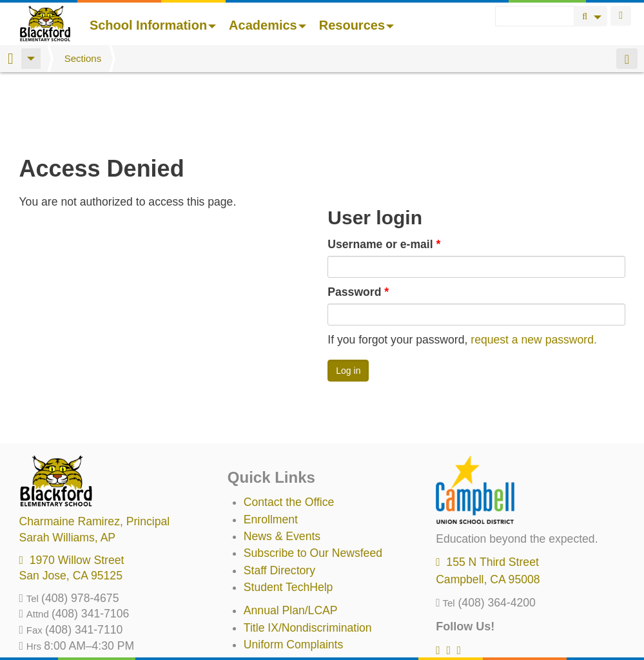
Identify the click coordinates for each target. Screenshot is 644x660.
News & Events (282, 469)
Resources (356, 25)
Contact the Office (289, 434)
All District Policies (290, 628)
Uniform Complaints (293, 577)
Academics (268, 25)
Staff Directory (279, 503)
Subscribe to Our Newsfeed (313, 485)
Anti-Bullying (275, 594)
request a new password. (534, 272)
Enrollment (271, 452)
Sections (83, 58)
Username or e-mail (384, 177)
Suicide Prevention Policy (308, 611)
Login (621, 16)
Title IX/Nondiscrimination (308, 560)
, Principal (95, 454)
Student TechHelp (288, 519)
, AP (68, 470)
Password (358, 224)
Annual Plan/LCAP (291, 543)
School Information (153, 25)
